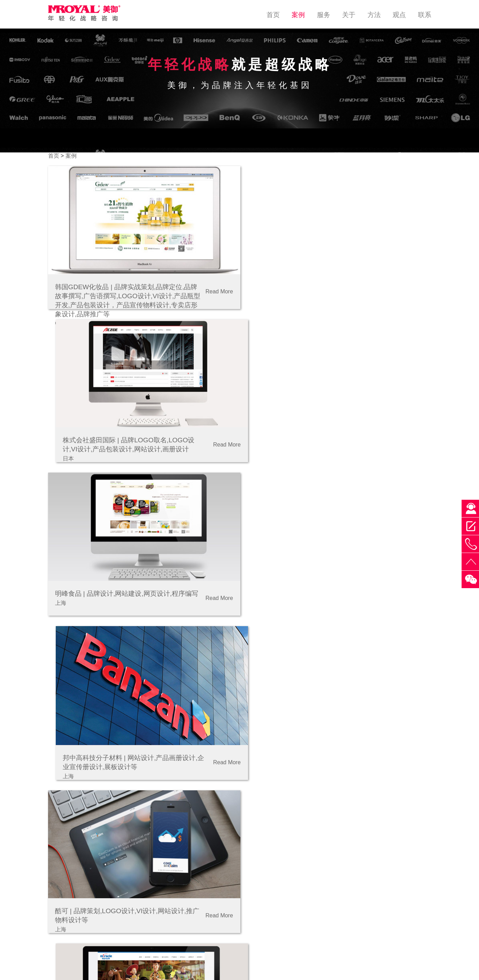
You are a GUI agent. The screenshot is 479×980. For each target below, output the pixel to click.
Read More (215, 289)
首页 (273, 15)
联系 (425, 15)
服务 (324, 15)
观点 (399, 15)
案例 (298, 15)
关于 (349, 15)
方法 (374, 15)
